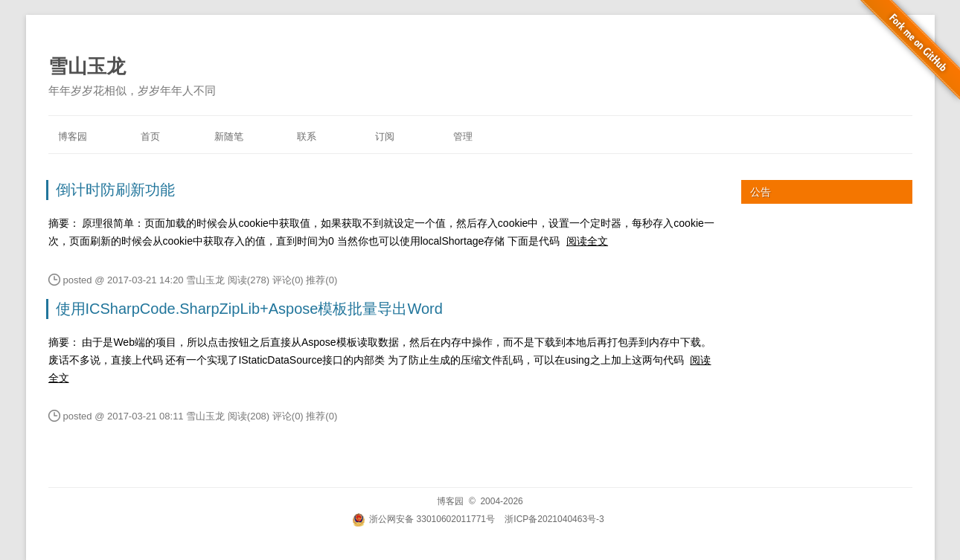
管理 (463, 136)
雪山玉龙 (87, 66)
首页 (150, 136)
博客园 (73, 136)
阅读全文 (587, 241)
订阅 (385, 136)
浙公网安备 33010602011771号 (423, 519)
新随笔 (229, 136)
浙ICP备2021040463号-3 (554, 519)
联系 (307, 136)
